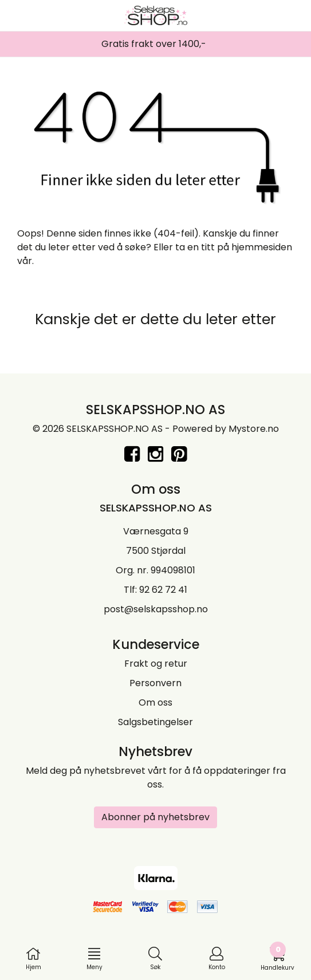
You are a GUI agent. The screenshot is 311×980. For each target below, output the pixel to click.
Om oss (155, 702)
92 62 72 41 (163, 590)
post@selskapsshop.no (156, 609)
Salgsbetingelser (155, 722)
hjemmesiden (262, 247)
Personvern (155, 683)
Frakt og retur (156, 664)
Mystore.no (254, 429)
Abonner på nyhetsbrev (155, 817)
